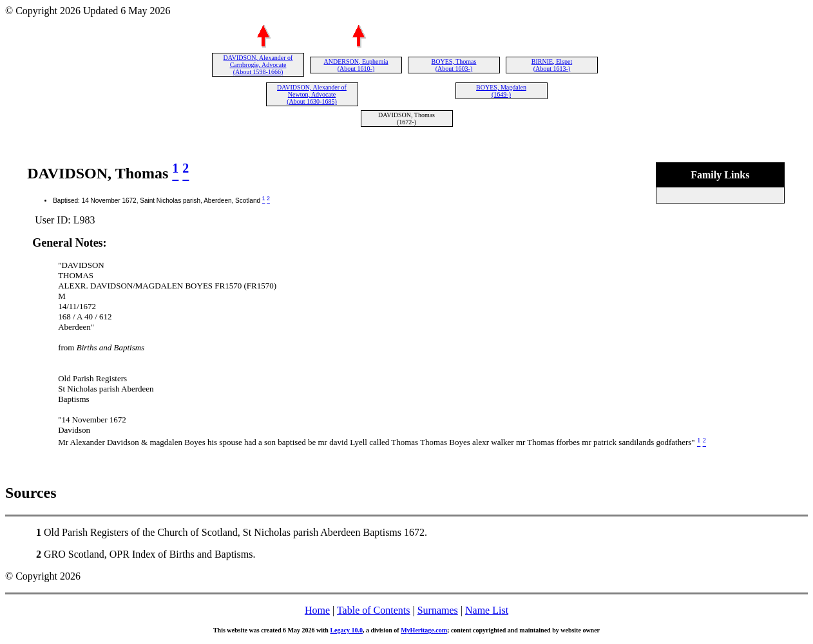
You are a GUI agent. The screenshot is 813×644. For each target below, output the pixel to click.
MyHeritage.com (424, 630)
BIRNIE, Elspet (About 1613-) (552, 65)
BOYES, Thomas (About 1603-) (454, 65)
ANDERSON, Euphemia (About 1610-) (356, 65)
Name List (487, 610)
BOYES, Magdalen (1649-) (501, 91)
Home (317, 610)
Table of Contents (374, 610)
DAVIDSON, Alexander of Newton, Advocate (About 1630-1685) (312, 94)
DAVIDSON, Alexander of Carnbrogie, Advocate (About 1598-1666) (258, 65)
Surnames (438, 610)
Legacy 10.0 (346, 630)
